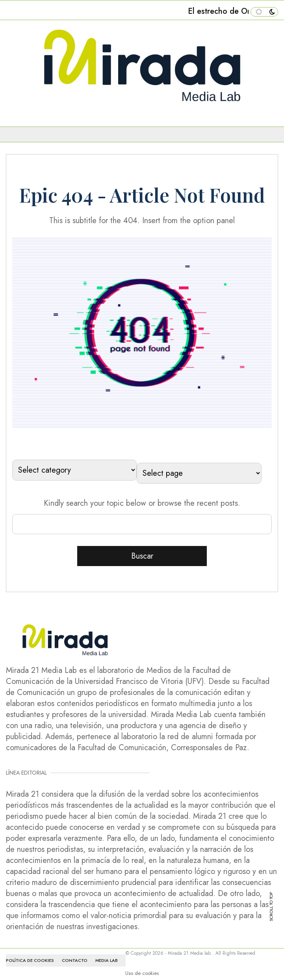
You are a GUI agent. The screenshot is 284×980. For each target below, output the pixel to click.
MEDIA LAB (107, 960)
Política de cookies (30, 960)
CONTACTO (75, 960)
